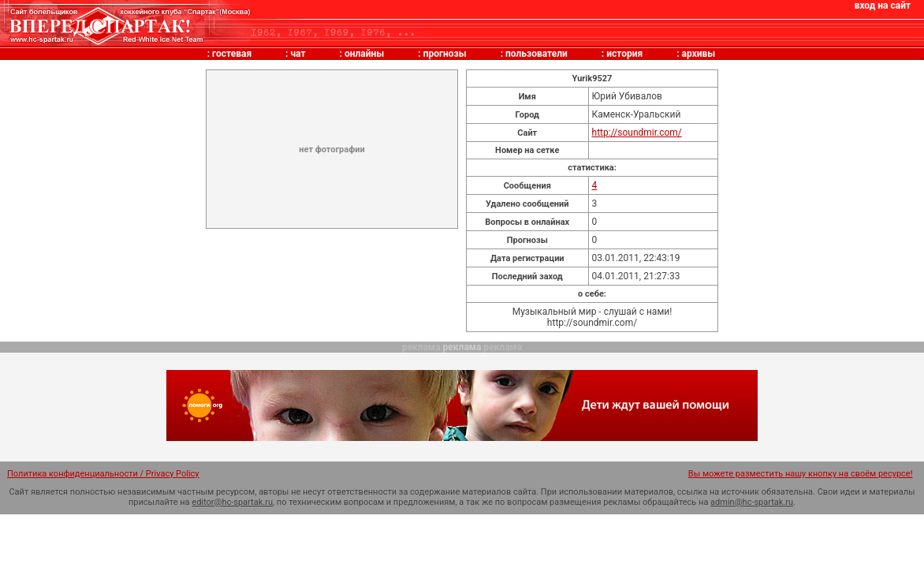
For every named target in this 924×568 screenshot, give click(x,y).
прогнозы (445, 54)
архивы (699, 54)
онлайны (364, 54)
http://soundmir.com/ (637, 133)
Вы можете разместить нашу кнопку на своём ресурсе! (801, 474)
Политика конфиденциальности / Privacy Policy (103, 474)
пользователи (537, 54)
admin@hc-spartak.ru (752, 502)
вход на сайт (883, 6)
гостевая (232, 54)
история (624, 54)
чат (298, 54)
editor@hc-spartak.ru (232, 502)
